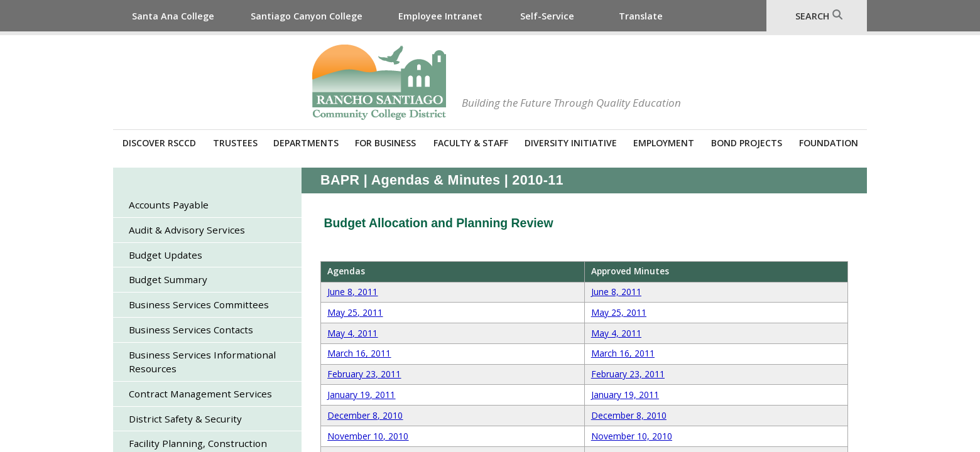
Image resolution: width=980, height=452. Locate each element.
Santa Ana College (173, 16)
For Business (385, 143)
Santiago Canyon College (307, 16)
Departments (306, 143)
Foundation (829, 143)
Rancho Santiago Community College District (379, 82)
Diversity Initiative (571, 143)
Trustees (235, 143)
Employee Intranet (440, 16)
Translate (641, 16)
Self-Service (547, 16)
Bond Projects (747, 143)
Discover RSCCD (159, 143)
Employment (664, 143)
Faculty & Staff (471, 143)
